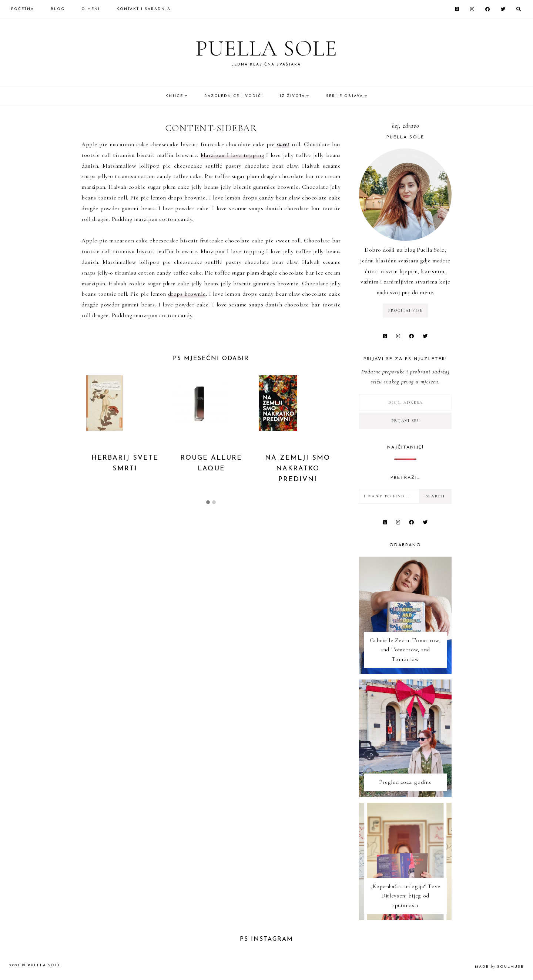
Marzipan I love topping (232, 155)
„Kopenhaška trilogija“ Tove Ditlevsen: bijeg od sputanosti (405, 896)
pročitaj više (405, 311)
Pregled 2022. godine (405, 782)
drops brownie (187, 294)
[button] (208, 503)
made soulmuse (499, 967)
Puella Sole (266, 48)
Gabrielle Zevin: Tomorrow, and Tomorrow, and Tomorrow (405, 650)
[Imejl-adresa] (405, 402)
